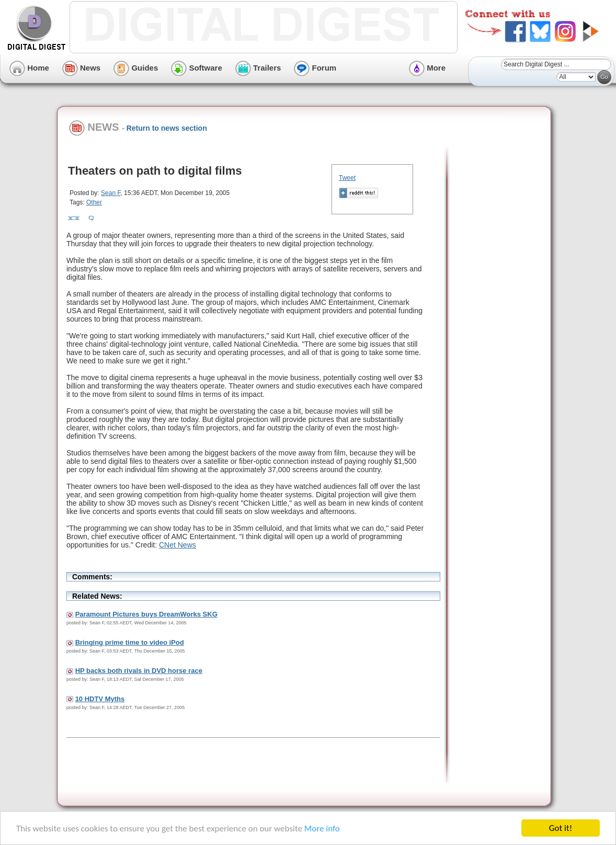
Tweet (347, 178)
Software (197, 68)
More (427, 68)
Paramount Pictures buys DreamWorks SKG (146, 614)
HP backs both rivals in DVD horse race (139, 671)
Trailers (258, 68)
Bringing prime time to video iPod (130, 642)
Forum (315, 68)
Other (94, 202)
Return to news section (167, 128)
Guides (136, 68)
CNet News (178, 545)
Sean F (111, 193)
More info (322, 829)
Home (29, 68)
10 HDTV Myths (100, 699)
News (81, 68)
